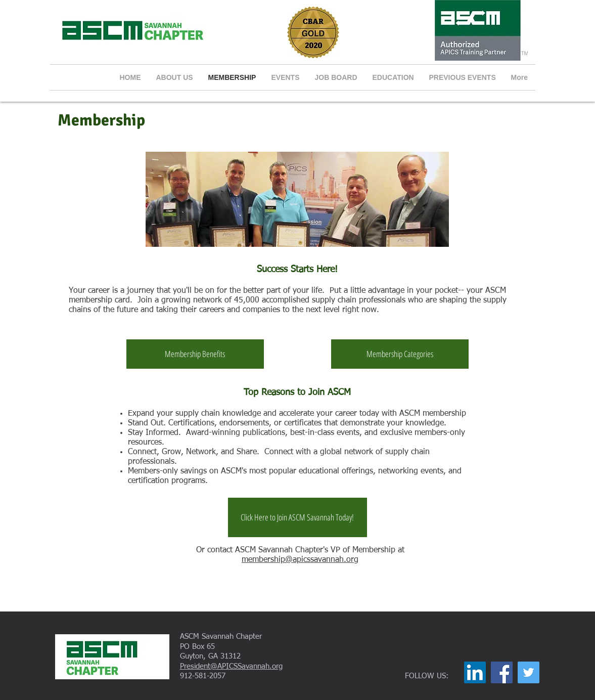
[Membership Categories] (400, 354)
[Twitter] (529, 672)
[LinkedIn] (475, 672)
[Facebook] (502, 672)
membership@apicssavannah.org (300, 560)
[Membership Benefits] (195, 354)
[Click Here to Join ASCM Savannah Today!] (297, 517)
